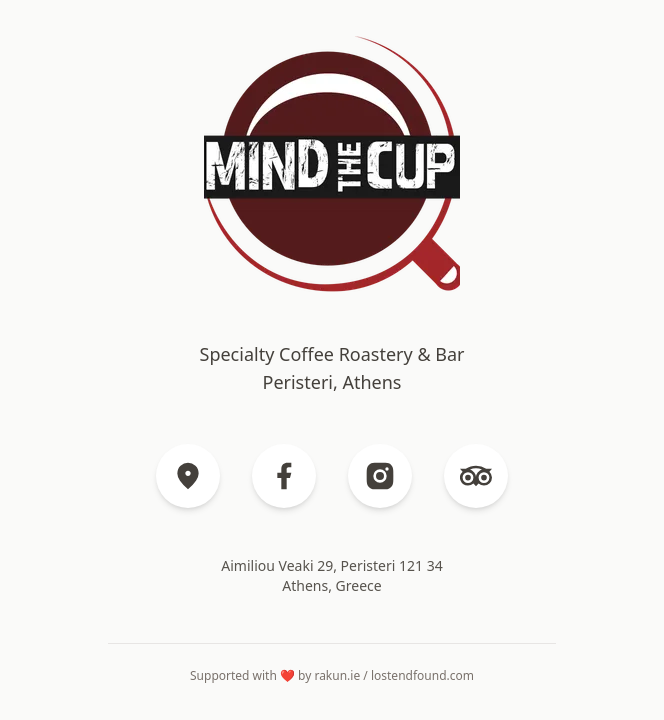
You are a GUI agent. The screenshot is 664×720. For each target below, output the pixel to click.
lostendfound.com (422, 675)
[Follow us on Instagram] (380, 476)
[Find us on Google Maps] (188, 476)
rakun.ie (337, 675)
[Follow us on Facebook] (284, 476)
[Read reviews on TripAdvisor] (476, 476)
